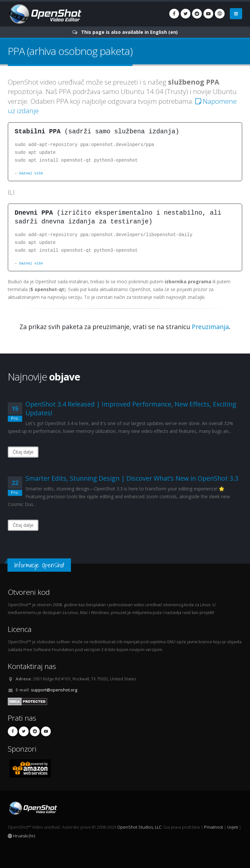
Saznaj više (31, 173)
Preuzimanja (210, 327)
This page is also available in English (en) (129, 32)
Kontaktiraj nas (32, 666)
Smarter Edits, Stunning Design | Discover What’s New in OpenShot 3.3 (132, 478)
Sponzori (22, 749)
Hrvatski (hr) (21, 836)
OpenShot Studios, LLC (139, 827)
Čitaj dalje (23, 452)
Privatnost (214, 827)
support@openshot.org (54, 690)
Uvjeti (233, 827)
